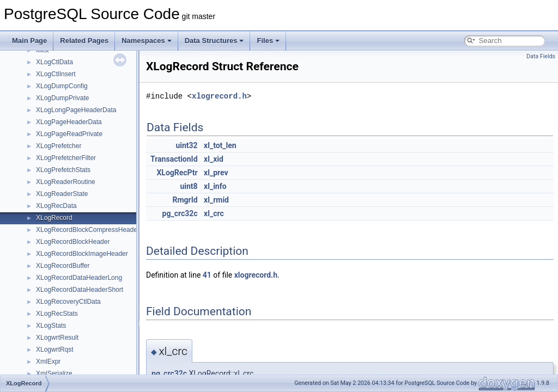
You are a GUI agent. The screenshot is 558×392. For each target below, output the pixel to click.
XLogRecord (54, 218)
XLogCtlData (54, 62)
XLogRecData (56, 206)
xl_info (215, 186)
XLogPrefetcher (59, 146)
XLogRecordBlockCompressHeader (88, 230)
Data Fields (541, 56)
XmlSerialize (54, 373)
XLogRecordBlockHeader (73, 242)
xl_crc (214, 213)
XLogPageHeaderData (69, 122)
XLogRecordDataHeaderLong (79, 278)
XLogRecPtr (177, 173)
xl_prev (216, 173)
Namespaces (147, 41)
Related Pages (84, 41)
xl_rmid (216, 200)
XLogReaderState (62, 194)
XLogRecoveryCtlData (68, 302)
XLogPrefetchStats (63, 170)
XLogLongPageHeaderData (76, 110)
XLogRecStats (57, 314)
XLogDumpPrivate (62, 98)
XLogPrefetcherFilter (66, 158)
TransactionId (174, 159)
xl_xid (214, 159)
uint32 (186, 145)
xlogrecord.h (219, 96)
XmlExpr (48, 362)
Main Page (29, 41)
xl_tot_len (220, 145)
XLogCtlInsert (56, 74)
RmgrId (185, 200)
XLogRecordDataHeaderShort (80, 290)
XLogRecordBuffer (63, 266)
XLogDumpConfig (62, 86)
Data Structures (214, 41)
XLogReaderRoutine (66, 182)
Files (268, 41)
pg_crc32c (180, 213)
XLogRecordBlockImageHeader (82, 254)
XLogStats (51, 326)
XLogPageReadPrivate (69, 134)
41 (207, 275)
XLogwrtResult (57, 338)
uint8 (189, 186)
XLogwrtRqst (55, 350)
